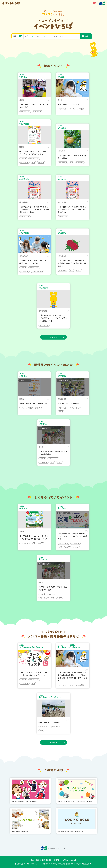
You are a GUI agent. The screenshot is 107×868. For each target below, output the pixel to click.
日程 (15, 36)
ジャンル (39, 36)
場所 (26, 36)
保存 (48, 100)
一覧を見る (54, 742)
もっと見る (54, 337)
